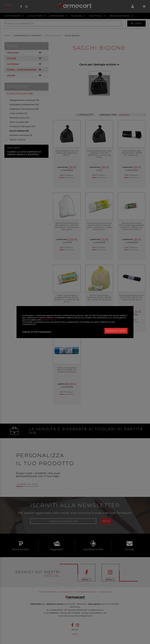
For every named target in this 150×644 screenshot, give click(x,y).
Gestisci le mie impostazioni (37, 332)
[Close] (130, 310)
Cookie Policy (48, 320)
